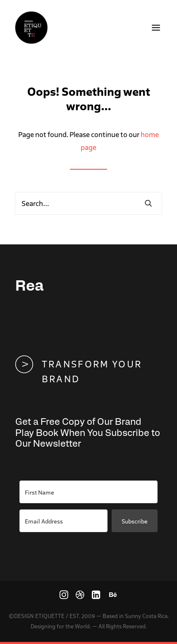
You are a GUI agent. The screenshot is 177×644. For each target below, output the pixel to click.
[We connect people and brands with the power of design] (31, 28)
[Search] (88, 203)
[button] (156, 28)
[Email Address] (63, 521)
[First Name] (88, 492)
